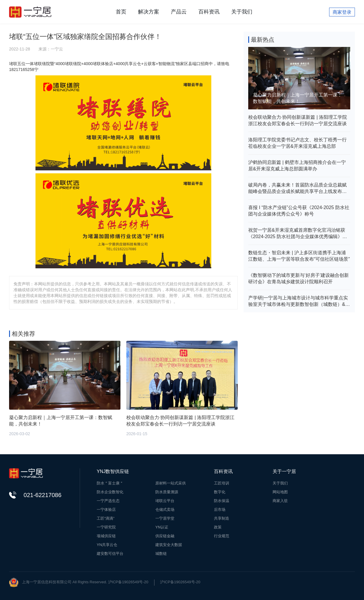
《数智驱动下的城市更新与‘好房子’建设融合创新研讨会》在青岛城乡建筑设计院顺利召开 (298, 278)
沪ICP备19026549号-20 (180, 582)
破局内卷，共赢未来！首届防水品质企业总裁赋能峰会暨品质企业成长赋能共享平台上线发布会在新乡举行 (297, 189)
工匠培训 (222, 483)
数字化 (220, 492)
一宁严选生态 (108, 501)
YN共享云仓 (107, 545)
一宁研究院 (106, 527)
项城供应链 (106, 536)
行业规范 (222, 536)
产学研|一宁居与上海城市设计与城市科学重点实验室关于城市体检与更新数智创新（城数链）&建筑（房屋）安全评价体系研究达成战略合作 (299, 301)
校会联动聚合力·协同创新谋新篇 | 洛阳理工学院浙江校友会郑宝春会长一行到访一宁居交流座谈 (298, 120)
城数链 (161, 554)
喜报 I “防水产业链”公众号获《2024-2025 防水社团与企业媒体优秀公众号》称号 (299, 211)
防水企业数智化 (110, 492)
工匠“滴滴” (106, 518)
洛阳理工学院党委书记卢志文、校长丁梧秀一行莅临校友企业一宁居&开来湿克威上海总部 (297, 143)
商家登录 (342, 12)
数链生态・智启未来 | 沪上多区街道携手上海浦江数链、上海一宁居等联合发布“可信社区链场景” (299, 256)
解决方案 (149, 12)
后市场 (220, 510)
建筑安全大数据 (169, 545)
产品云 (179, 12)
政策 (218, 527)
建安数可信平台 (110, 554)
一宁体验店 (106, 510)
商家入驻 (280, 501)
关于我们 (242, 12)
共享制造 (222, 518)
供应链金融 (165, 536)
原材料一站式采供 (171, 483)
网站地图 (280, 492)
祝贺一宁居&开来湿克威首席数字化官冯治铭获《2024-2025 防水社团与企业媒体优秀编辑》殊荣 (298, 234)
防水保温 (222, 501)
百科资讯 (209, 12)
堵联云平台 (165, 501)
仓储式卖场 (165, 510)
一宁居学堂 (165, 518)
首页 (121, 12)
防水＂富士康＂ (110, 483)
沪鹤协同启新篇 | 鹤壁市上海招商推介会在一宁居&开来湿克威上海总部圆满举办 (297, 166)
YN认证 (162, 527)
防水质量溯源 (167, 492)
